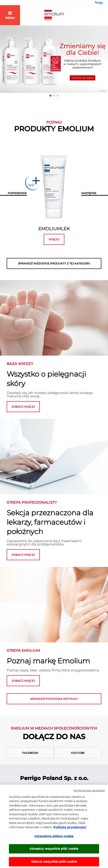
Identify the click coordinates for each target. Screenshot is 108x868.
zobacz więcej (23, 407)
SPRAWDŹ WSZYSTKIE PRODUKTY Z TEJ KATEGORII (54, 263)
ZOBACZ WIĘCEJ (23, 555)
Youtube (78, 753)
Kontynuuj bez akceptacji (89, 793)
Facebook (30, 753)
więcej (54, 239)
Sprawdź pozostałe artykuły (54, 699)
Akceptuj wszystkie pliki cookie (54, 851)
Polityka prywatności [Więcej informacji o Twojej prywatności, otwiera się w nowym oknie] (70, 829)
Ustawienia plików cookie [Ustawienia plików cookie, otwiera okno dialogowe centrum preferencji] (54, 838)
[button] (51, 96)
